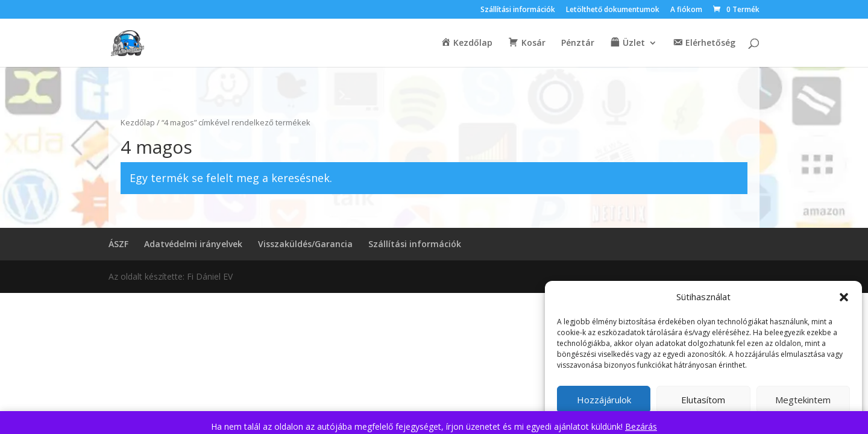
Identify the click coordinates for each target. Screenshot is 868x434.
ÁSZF (118, 244)
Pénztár (578, 43)
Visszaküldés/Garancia (305, 244)
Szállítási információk (518, 10)
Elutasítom (703, 400)
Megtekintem (803, 400)
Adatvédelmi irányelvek (193, 244)
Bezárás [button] (641, 426)
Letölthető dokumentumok (613, 10)
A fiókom (686, 10)
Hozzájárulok (604, 400)
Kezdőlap (138, 122)
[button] (844, 297)
